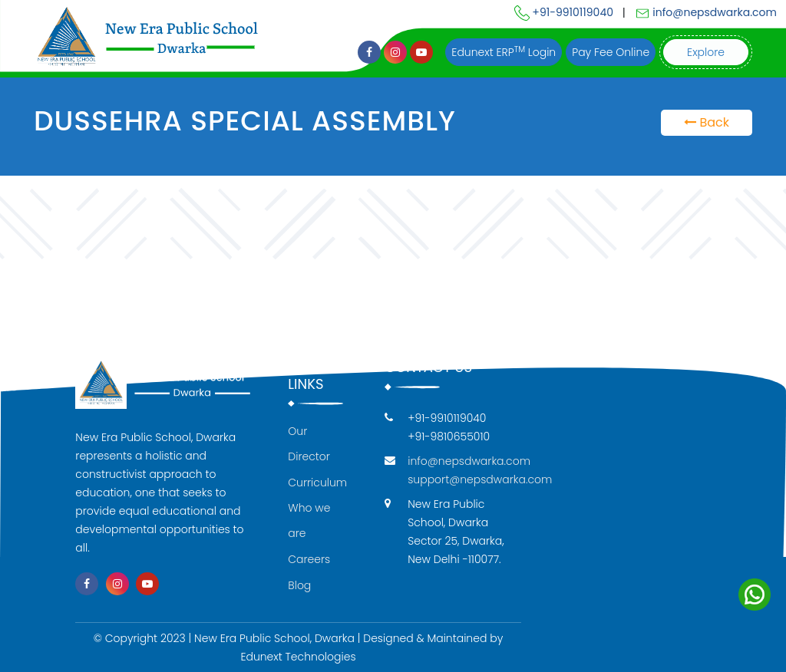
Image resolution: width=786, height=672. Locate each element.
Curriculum (317, 483)
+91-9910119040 (564, 12)
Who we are (309, 520)
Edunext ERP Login (504, 52)
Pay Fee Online (611, 52)
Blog (299, 585)
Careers (309, 559)
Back (707, 122)
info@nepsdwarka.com (706, 12)
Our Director (309, 444)
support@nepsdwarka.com (480, 479)
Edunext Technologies (298, 657)
